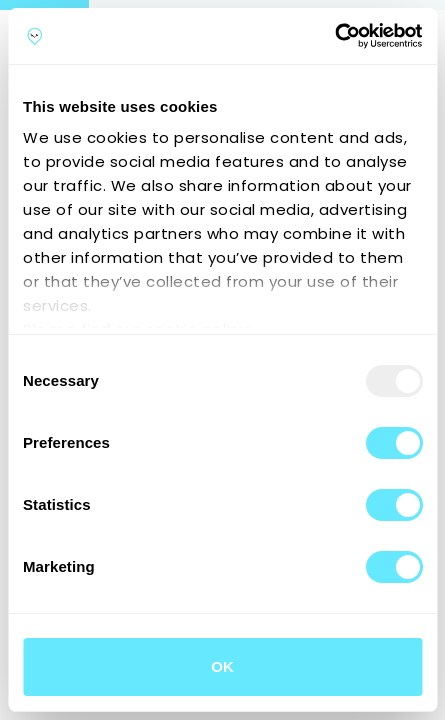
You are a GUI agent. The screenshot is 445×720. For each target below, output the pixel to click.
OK (222, 666)
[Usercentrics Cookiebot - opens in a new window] (334, 36)
